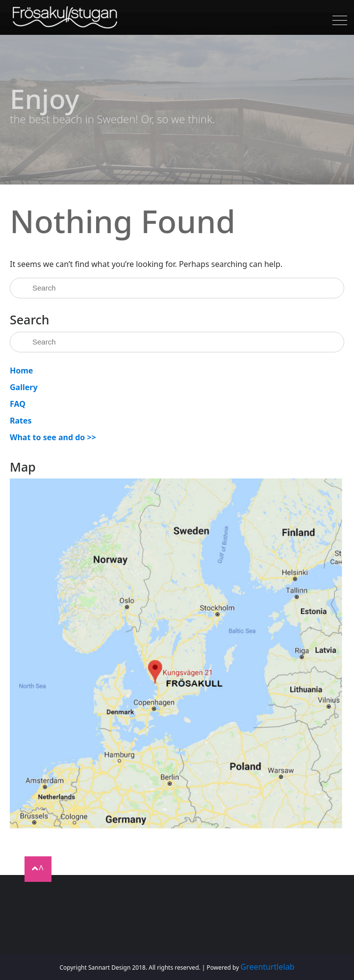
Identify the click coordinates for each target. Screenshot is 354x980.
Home (21, 371)
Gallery (24, 387)
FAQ (18, 404)
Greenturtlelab (267, 967)
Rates (21, 421)
